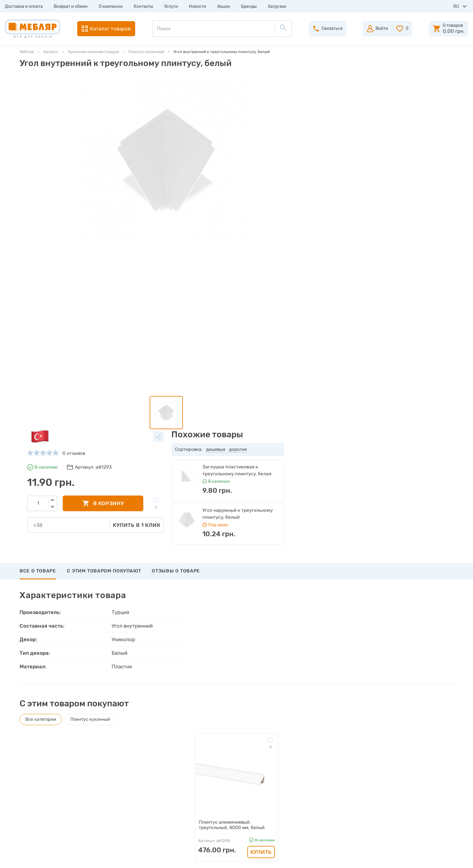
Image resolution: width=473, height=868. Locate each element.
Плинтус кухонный (146, 52)
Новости (198, 6)
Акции (224, 6)
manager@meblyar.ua (413, 794)
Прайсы (132, 764)
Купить (261, 592)
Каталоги (133, 775)
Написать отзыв (48, 650)
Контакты (143, 6)
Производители (141, 753)
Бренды (249, 6)
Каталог (51, 52)
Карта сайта (137, 807)
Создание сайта (413, 858)
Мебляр (27, 52)
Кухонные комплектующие (94, 52)
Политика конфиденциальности (158, 829)
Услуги (171, 6)
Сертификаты (138, 796)
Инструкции (137, 785)
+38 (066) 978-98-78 (416, 779)
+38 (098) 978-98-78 (416, 771)
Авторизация (266, 753)
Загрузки (277, 6)
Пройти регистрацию (275, 764)
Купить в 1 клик (306, 171)
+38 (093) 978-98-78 (416, 763)
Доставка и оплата (24, 6)
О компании (111, 6)
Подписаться (422, 708)
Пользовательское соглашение (157, 818)
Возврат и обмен (71, 6)
